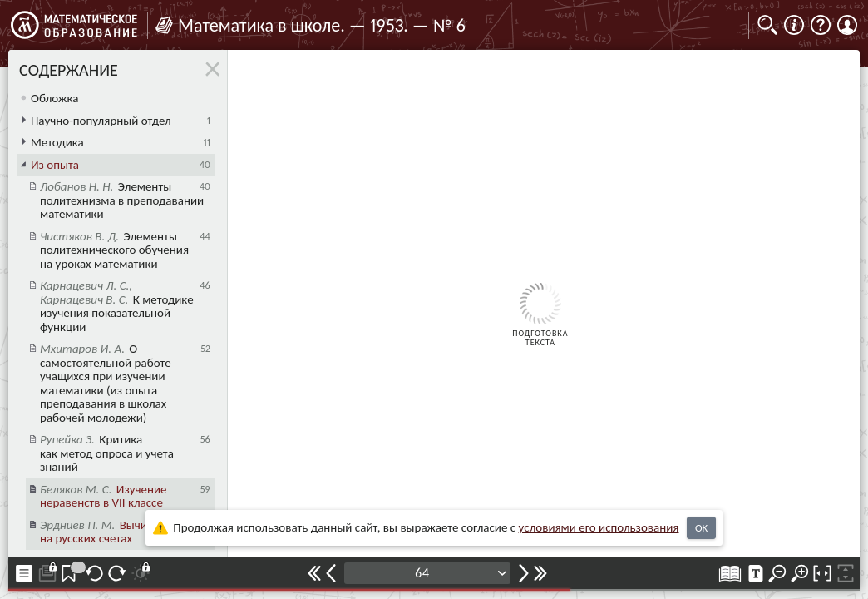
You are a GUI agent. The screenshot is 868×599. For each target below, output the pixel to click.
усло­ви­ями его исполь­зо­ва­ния (599, 527)
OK (701, 528)
